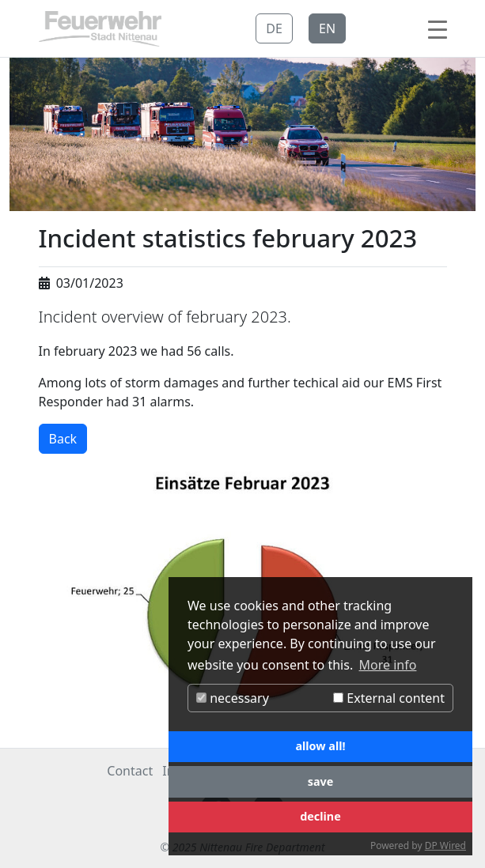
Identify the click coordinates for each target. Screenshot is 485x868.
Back (63, 439)
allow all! (320, 746)
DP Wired (445, 845)
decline (320, 816)
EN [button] (327, 28)
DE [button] (274, 28)
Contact (130, 771)
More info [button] (388, 665)
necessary (233, 698)
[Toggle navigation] (438, 28)
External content (389, 698)
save (321, 781)
